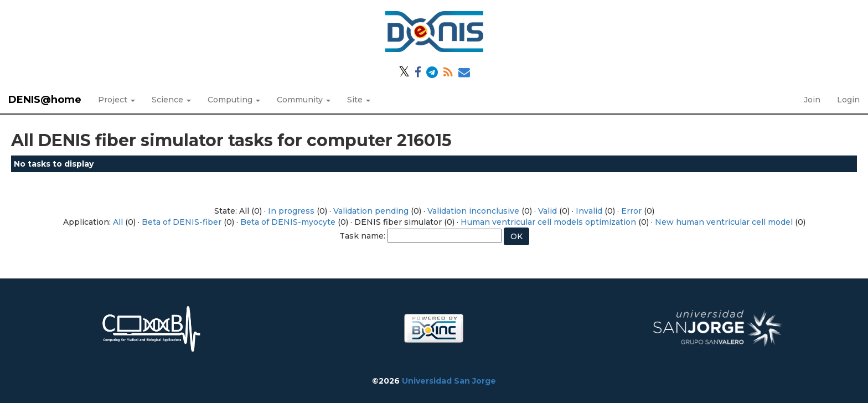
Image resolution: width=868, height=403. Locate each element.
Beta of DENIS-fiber (182, 222)
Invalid (589, 211)
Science (171, 100)
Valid (547, 211)
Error (631, 211)
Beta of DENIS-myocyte (288, 222)
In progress (291, 211)
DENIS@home (45, 100)
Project (117, 100)
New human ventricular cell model (724, 222)
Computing (234, 100)
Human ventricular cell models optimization (548, 222)
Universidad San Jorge (449, 381)
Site (359, 100)
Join (812, 100)
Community (304, 100)
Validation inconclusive (473, 211)
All (118, 222)
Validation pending (371, 211)
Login (848, 100)
